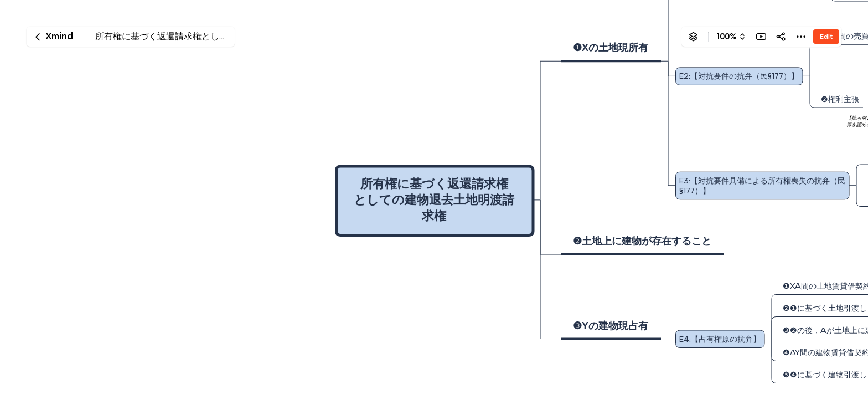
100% (727, 37)
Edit (826, 36)
